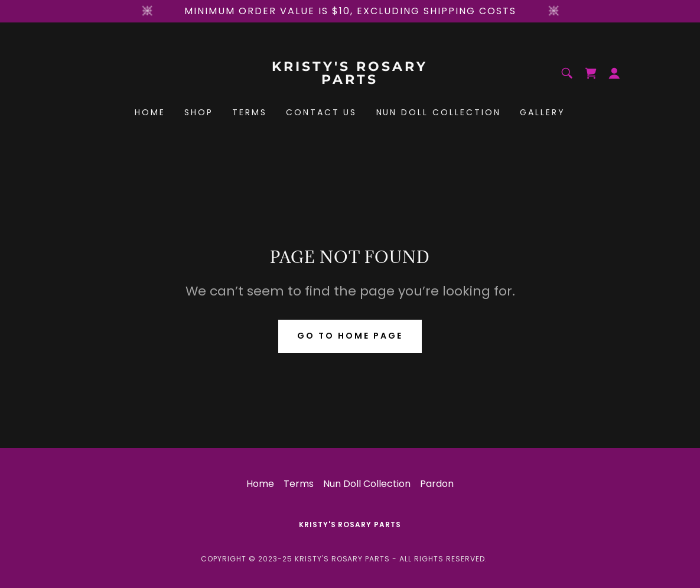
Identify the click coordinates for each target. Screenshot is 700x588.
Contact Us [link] (322, 112)
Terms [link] (250, 112)
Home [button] (260, 484)
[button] (614, 73)
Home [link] (150, 112)
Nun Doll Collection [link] (439, 112)
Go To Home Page (350, 336)
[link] (350, 81)
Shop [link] (199, 112)
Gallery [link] (543, 112)
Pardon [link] (437, 484)
